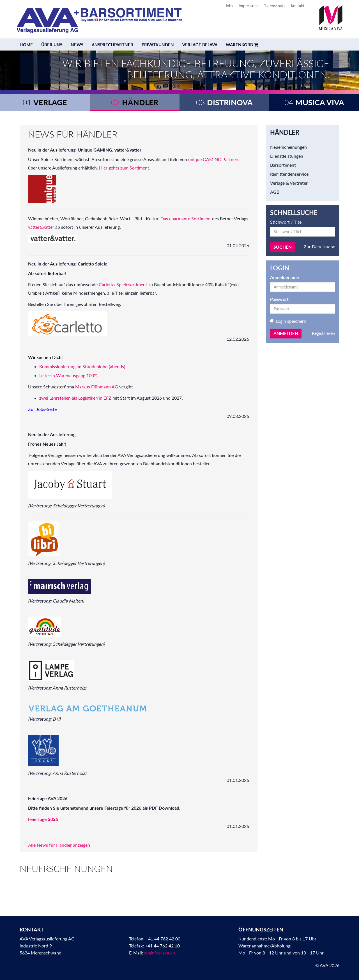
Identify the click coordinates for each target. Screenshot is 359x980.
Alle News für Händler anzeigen (59, 845)
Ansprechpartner (112, 45)
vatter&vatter (41, 227)
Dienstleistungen (287, 156)
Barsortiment (283, 165)
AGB (275, 192)
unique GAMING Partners (214, 159)
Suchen (283, 247)
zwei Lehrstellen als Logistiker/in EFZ (76, 398)
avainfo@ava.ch (160, 953)
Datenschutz (274, 6)
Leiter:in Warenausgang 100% (68, 375)
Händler (135, 102)
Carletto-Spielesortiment (124, 284)
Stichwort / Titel (286, 222)
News (77, 45)
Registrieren (324, 333)
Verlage (45, 102)
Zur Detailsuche (319, 247)
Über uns (52, 45)
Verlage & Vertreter (289, 183)
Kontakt (298, 6)
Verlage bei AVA (200, 45)
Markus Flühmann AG (97, 387)
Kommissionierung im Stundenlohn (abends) (82, 366)
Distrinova (224, 102)
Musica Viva (314, 102)
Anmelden (286, 333)
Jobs (229, 6)
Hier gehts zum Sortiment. (125, 168)
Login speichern (288, 321)
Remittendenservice (289, 174)
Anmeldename (285, 277)
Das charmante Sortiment (186, 218)
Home (26, 45)
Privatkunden (158, 45)
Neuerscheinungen (288, 147)
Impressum (248, 6)
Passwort (279, 299)
